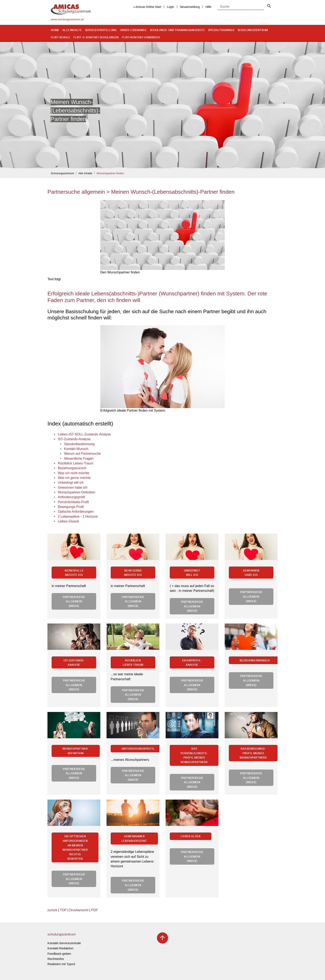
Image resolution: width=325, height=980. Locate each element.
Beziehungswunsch (255, 660)
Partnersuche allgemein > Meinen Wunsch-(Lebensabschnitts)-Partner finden (141, 192)
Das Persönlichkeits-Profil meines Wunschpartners (194, 755)
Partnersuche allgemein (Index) (74, 601)
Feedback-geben (59, 954)
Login (171, 7)
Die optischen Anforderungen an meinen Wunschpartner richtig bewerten (75, 847)
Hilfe (208, 7)
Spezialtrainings (221, 30)
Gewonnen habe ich (251, 573)
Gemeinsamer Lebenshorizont (134, 838)
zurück (52, 910)
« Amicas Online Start (147, 7)
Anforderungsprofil (138, 749)
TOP (63, 910)
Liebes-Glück (191, 836)
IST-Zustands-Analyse (74, 663)
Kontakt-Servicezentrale (64, 943)
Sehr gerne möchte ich (133, 573)
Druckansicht (79, 910)
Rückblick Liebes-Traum (133, 663)
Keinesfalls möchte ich (74, 573)
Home (55, 30)
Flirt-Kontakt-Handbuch (141, 37)
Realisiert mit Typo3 (61, 964)
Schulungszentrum (253, 30)
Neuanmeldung (190, 7)
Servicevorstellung (101, 30)
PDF (95, 910)
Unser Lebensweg (133, 30)
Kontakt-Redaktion (60, 948)
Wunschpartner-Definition (76, 751)
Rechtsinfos (56, 959)
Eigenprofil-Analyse (192, 663)
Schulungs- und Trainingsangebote (177, 30)
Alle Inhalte (72, 30)
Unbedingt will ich (192, 573)
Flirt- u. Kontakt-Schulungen (96, 37)
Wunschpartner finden (110, 173)
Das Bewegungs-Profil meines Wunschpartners (253, 753)
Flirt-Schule (60, 37)
